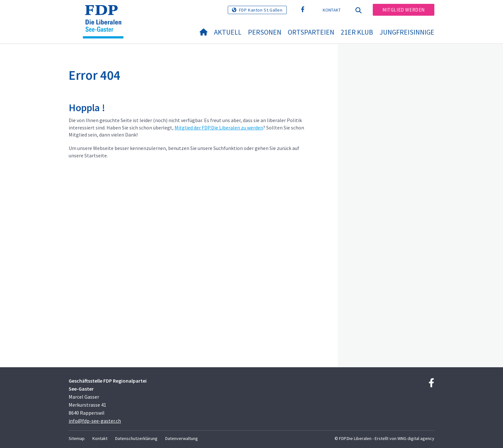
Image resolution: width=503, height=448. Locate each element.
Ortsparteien (311, 32)
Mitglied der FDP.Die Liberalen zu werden (219, 128)
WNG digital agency (416, 438)
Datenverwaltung (182, 438)
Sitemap (77, 438)
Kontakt (332, 10)
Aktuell (228, 32)
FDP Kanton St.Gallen (261, 10)
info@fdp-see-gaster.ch (95, 421)
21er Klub (357, 32)
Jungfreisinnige (407, 32)
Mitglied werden (404, 10)
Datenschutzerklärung (136, 438)
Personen (265, 32)
